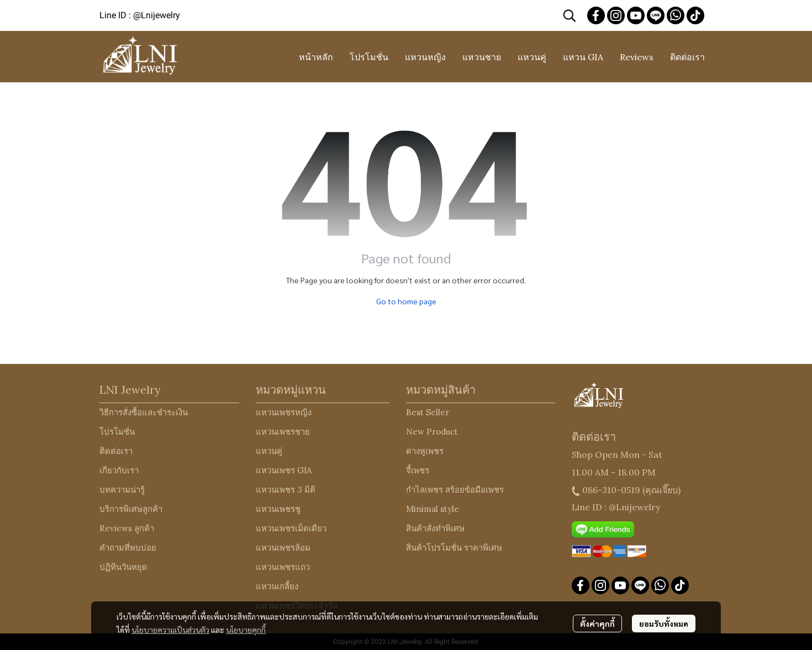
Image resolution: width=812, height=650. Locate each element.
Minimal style (433, 509)
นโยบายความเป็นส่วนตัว (170, 630)
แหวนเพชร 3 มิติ (286, 490)
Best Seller (428, 412)
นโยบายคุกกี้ (246, 630)
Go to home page (406, 301)
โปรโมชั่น (117, 432)
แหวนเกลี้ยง (277, 586)
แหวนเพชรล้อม (283, 548)
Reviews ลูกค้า (127, 528)
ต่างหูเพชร (425, 451)
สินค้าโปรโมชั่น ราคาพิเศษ (454, 548)
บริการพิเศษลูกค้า (131, 509)
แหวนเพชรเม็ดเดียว (291, 528)
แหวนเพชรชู (278, 509)
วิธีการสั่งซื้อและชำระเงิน (144, 412)
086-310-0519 (611, 490)
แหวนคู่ (269, 451)
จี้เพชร (418, 470)
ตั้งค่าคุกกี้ (597, 623)
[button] (570, 15)
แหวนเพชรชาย (283, 432)
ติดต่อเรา (116, 451)
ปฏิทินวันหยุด (123, 567)
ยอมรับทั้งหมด (664, 623)
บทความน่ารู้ (122, 490)
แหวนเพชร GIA (284, 470)
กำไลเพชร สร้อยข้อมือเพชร (455, 490)
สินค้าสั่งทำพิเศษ (435, 528)
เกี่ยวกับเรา (119, 470)
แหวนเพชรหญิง (284, 412)
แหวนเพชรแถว (283, 567)
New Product (432, 432)
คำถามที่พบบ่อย (128, 548)
